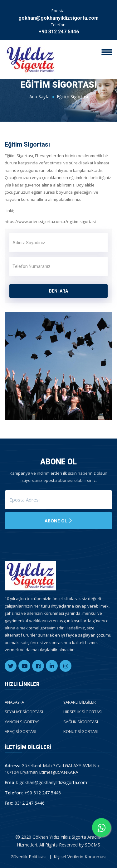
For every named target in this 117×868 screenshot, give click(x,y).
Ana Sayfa (39, 97)
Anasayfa (14, 702)
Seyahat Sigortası (24, 712)
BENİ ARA (58, 291)
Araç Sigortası (20, 731)
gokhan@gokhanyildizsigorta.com (58, 18)
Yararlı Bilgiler (80, 702)
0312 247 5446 (30, 803)
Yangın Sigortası (23, 722)
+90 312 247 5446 (59, 32)
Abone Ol (59, 521)
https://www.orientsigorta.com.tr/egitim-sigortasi (50, 221)
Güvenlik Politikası (29, 857)
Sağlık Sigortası (81, 722)
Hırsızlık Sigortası (83, 712)
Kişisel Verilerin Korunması (80, 857)
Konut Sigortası (81, 731)
